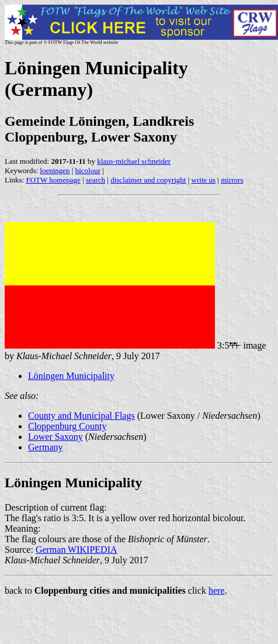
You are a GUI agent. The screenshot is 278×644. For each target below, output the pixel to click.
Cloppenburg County (67, 426)
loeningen (55, 171)
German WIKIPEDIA (77, 550)
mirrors (232, 180)
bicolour (88, 171)
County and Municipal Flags (81, 416)
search (95, 180)
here (217, 590)
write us (204, 180)
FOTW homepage (53, 180)
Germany (46, 447)
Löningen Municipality (71, 376)
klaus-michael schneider (134, 161)
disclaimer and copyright (148, 180)
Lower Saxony (55, 437)
